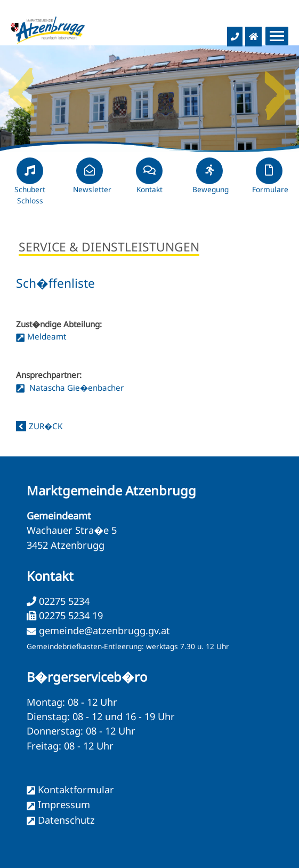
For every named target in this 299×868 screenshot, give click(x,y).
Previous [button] (21, 88)
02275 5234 (63, 601)
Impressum (64, 804)
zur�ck (46, 426)
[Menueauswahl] (277, 36)
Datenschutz (66, 820)
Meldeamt (47, 336)
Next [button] (278, 88)
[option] (149, 99)
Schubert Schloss (30, 186)
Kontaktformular (76, 790)
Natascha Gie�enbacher (75, 388)
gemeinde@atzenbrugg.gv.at (104, 630)
